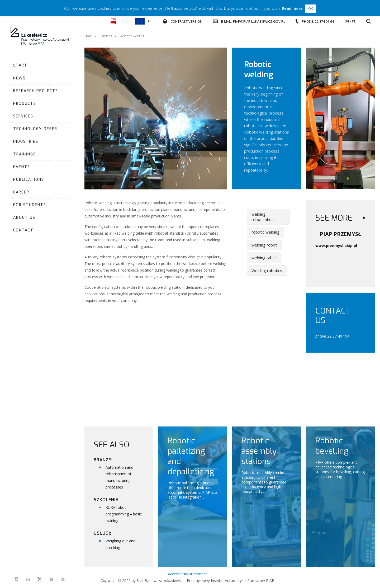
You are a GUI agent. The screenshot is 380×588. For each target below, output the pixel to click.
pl (354, 21)
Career (21, 192)
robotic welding (265, 232)
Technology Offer (35, 129)
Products (25, 104)
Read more (292, 8)
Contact (23, 230)
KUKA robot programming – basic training (124, 514)
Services (23, 116)
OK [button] (311, 8)
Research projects (36, 91)
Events (22, 167)
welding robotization (263, 217)
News (19, 78)
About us (24, 218)
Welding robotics (267, 271)
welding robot (264, 245)
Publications (29, 180)
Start (20, 65)
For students (30, 205)
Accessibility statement (187, 574)
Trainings (25, 154)
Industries (26, 142)
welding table (264, 258)
